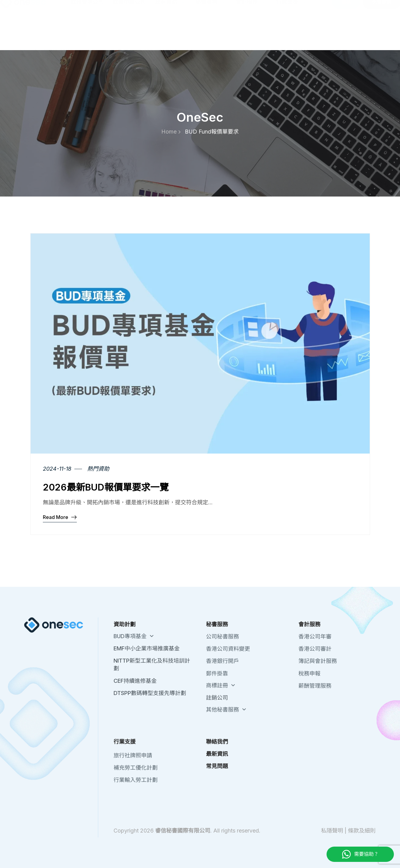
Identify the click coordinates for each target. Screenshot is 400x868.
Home (171, 132)
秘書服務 (211, 34)
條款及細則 (362, 831)
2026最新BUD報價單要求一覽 (106, 487)
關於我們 (268, 9)
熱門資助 (98, 469)
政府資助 (170, 34)
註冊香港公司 (87, 34)
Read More (60, 517)
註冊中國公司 (129, 34)
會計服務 (251, 34)
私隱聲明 (332, 831)
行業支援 (292, 34)
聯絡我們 (294, 9)
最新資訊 (320, 9)
